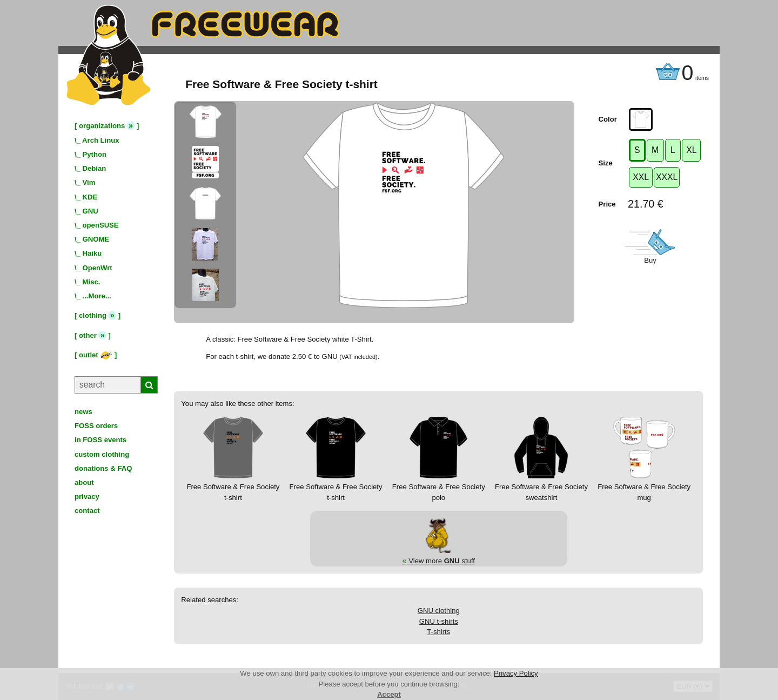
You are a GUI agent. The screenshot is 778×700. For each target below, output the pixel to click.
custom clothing (102, 454)
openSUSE (101, 225)
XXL (641, 177)
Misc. (92, 282)
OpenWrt (98, 268)
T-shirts (438, 632)
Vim (89, 182)
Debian (95, 168)
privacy (87, 496)
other (88, 335)
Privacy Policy (516, 673)
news (83, 412)
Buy (650, 260)
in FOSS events (100, 440)
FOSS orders (96, 426)
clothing (93, 315)
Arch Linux (100, 140)
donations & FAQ (103, 468)
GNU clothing (439, 611)
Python (95, 154)
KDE (90, 197)
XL (691, 150)
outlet (96, 355)
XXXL (667, 177)
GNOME (96, 239)
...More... (97, 296)
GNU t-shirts (439, 621)
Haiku (92, 253)
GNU (90, 211)
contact (87, 511)
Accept (389, 694)
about (84, 482)
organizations (102, 126)
